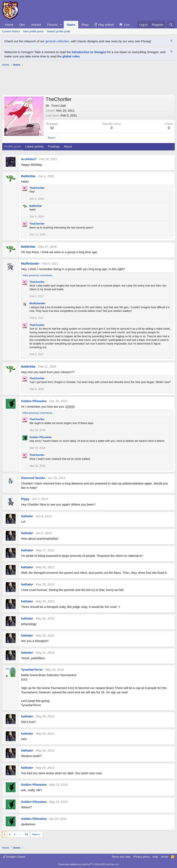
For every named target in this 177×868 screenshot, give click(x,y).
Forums (52, 25)
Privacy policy (142, 857)
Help (155, 857)
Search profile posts (59, 31)
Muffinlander (30, 263)
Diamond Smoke (33, 478)
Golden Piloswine (34, 401)
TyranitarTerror (32, 669)
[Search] (171, 25)
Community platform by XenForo (88, 864)
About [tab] (68, 146)
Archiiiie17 (29, 159)
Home (9, 25)
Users (71, 25)
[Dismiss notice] (171, 41)
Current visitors (11, 31)
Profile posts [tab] (13, 146)
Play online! (106, 25)
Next (35, 834)
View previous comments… (39, 275)
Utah (63, 106)
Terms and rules (121, 857)
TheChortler (37, 188)
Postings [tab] (54, 146)
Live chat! (131, 25)
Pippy (25, 499)
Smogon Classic (14, 857)
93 (26, 834)
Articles (36, 25)
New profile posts (33, 31)
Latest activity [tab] (35, 146)
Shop (85, 25)
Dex (22, 25)
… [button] (20, 834)
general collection (57, 41)
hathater (27, 516)
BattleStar (28, 176)
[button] (61, 25)
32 (52, 128)
